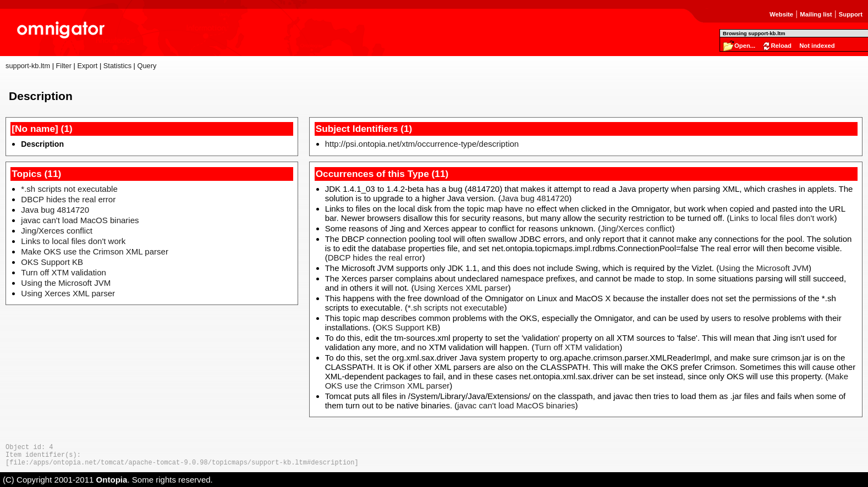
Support (851, 14)
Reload (781, 46)
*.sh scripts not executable (69, 189)
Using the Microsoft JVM (66, 283)
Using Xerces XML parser (68, 293)
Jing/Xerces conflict (57, 231)
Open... (745, 46)
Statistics (117, 66)
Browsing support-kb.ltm (754, 33)
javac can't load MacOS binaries (80, 220)
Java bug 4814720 (55, 210)
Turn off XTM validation (64, 272)
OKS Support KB (52, 262)
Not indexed (817, 46)
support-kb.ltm (28, 66)
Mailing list (816, 14)
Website (781, 14)
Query (147, 66)
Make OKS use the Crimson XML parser (95, 251)
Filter (64, 66)
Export (87, 66)
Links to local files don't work (73, 241)
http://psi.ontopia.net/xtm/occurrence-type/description (422, 144)
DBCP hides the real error (68, 199)
